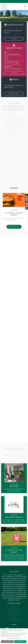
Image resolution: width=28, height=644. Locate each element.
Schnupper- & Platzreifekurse (14, 619)
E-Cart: (6, 57)
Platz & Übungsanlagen (14, 614)
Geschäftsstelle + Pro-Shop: (12, 62)
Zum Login (14, 39)
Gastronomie (14, 607)
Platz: (6, 52)
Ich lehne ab (7, 642)
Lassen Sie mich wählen (14, 638)
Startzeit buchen (14, 621)
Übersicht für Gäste (14, 94)
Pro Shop (14, 616)
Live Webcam (14, 73)
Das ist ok (20, 642)
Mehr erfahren (14, 227)
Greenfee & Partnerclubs (14, 609)
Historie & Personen (14, 612)
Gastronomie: (8, 67)
